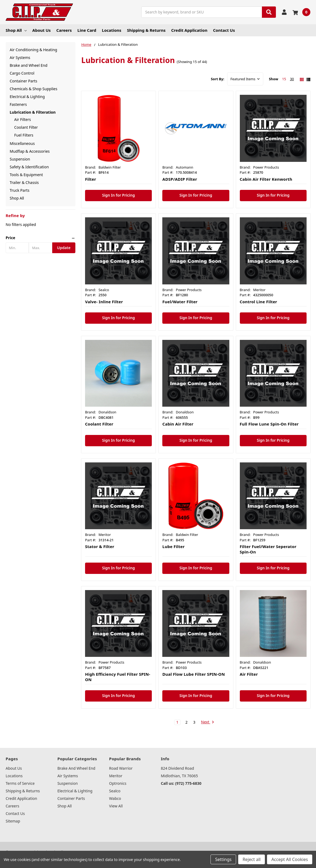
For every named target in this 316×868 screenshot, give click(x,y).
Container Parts (23, 81)
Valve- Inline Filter (104, 302)
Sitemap (13, 821)
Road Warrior (121, 768)
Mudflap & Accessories (30, 151)
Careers (64, 30)
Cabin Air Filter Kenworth (266, 179)
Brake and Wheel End (29, 65)
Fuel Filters (24, 135)
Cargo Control (22, 73)
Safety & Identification (29, 167)
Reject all (252, 859)
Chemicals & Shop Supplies (34, 89)
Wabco (115, 798)
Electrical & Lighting (27, 97)
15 (284, 79)
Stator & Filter (100, 546)
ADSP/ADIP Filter (180, 179)
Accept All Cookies (290, 859)
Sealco (115, 791)
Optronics (118, 783)
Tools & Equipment (26, 175)
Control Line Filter (259, 302)
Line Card (87, 30)
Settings (223, 859)
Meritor (116, 776)
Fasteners (18, 104)
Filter (91, 179)
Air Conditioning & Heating (33, 50)
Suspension (20, 159)
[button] (41, 238)
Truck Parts (20, 190)
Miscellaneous (22, 143)
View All (116, 806)
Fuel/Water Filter (180, 302)
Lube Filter (173, 546)
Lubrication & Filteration (33, 112)
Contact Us (224, 30)
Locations (112, 30)
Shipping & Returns (146, 30)
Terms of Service (20, 783)
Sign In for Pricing (118, 195)
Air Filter (249, 674)
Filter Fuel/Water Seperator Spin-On (268, 549)
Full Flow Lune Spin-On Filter (269, 424)
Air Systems (20, 57)
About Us (41, 30)
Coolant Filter (26, 127)
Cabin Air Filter (178, 424)
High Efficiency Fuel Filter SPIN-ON (118, 677)
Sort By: (217, 79)
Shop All (16, 30)
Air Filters (23, 119)
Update (64, 248)
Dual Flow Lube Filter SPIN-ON (194, 674)
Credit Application (189, 30)
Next (208, 722)
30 (292, 79)
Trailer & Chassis (24, 182)
